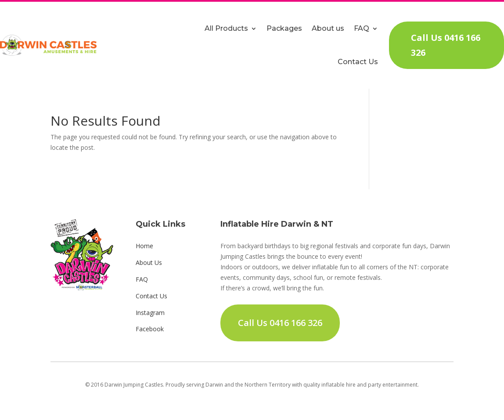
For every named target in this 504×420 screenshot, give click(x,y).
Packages (284, 28)
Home (144, 246)
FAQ (362, 28)
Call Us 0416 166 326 (446, 45)
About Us (149, 262)
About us (328, 28)
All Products (226, 28)
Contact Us (358, 62)
